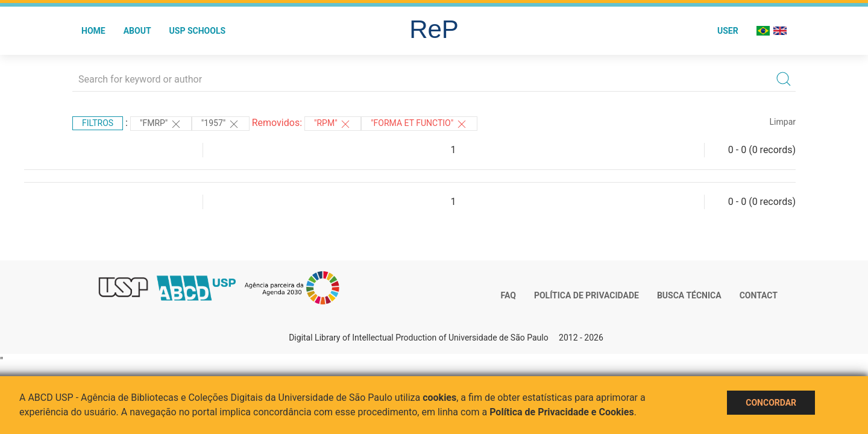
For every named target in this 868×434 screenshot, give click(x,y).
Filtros (98, 123)
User (728, 31)
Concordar (771, 403)
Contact (759, 295)
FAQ (508, 295)
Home (93, 31)
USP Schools (198, 31)
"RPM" (333, 124)
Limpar (783, 122)
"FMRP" (161, 124)
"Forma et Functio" (419, 124)
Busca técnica (689, 295)
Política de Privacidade (587, 295)
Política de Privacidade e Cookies (562, 412)
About (137, 31)
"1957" (221, 124)
